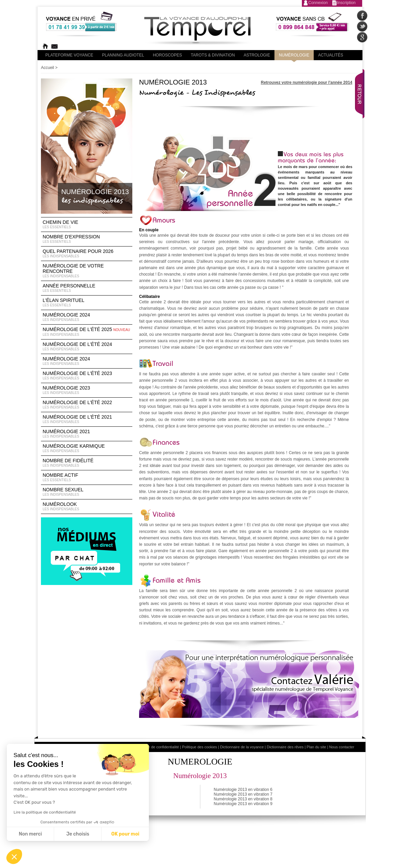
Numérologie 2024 (87, 317)
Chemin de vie (87, 225)
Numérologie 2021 (87, 434)
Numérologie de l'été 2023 (87, 376)
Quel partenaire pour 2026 (87, 254)
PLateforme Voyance (69, 55)
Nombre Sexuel (87, 492)
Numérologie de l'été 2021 (87, 419)
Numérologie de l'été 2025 (87, 332)
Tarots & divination (213, 55)
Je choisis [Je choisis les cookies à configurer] (78, 834)
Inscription (346, 3)
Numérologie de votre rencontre (87, 271)
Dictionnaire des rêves (285, 747)
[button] (14, 857)
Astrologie (257, 55)
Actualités (331, 55)
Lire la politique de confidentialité (45, 812)
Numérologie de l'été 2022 (87, 405)
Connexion (318, 3)
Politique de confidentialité (157, 747)
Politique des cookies (199, 747)
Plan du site (316, 747)
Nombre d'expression (87, 239)
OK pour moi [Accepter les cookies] (125, 834)
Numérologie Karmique (87, 448)
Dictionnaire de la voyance (242, 747)
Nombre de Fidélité (87, 463)
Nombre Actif (87, 477)
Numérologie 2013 (200, 776)
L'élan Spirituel (87, 303)
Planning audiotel (123, 55)
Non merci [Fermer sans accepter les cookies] (30, 834)
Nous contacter (342, 747)
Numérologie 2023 (87, 390)
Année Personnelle (87, 288)
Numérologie (294, 55)
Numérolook (87, 507)
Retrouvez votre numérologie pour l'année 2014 (307, 83)
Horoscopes (168, 55)
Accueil (48, 68)
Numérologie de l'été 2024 (87, 347)
